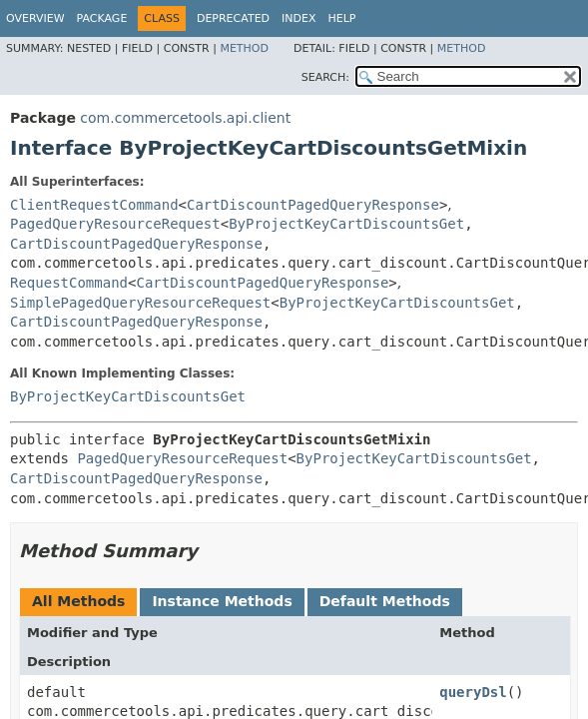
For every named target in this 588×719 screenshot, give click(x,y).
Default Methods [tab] (385, 601)
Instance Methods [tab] (222, 601)
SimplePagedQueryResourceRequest (140, 303)
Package (102, 18)
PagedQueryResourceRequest (115, 224)
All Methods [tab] (78, 601)
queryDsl (473, 692)
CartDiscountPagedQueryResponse (313, 205)
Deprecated (233, 18)
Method (244, 48)
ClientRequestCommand (94, 205)
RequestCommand (69, 283)
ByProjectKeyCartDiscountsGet (346, 224)
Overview (35, 18)
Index (298, 18)
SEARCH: (325, 77)
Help (342, 18)
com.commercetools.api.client (185, 118)
